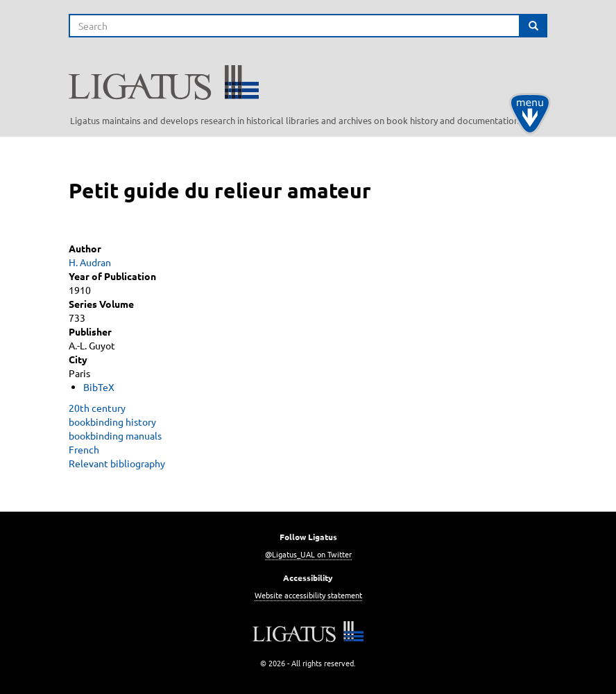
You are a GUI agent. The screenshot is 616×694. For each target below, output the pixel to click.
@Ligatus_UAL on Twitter (308, 554)
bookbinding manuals (115, 435)
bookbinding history (112, 422)
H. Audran (90, 262)
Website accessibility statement (308, 595)
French (84, 449)
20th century (97, 408)
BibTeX (99, 387)
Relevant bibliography (117, 463)
